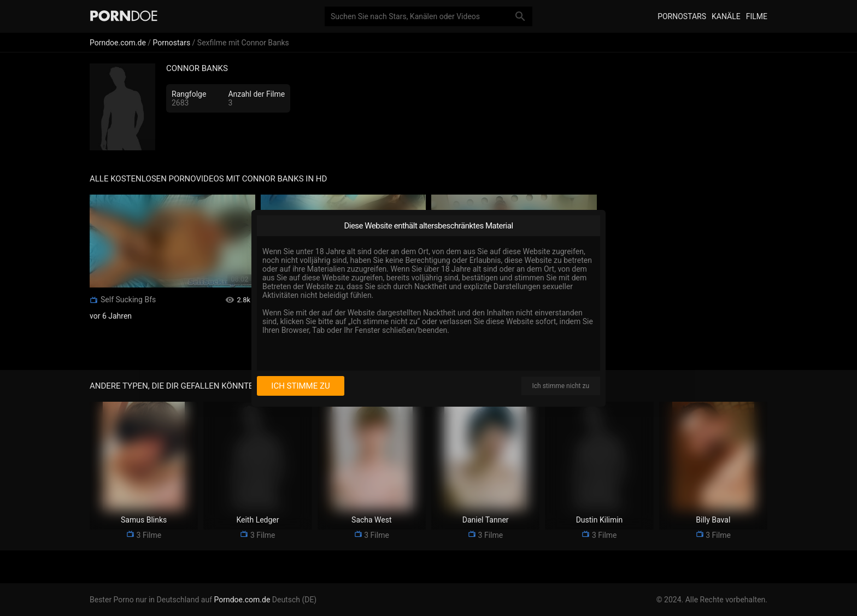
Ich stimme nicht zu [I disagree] (561, 386)
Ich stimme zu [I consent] (300, 386)
